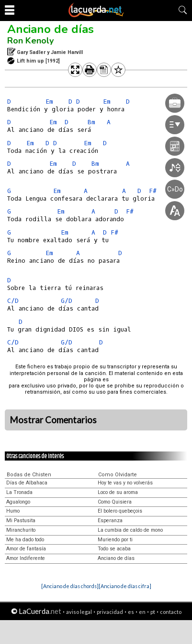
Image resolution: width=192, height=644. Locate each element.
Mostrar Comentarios (53, 420)
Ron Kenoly (30, 41)
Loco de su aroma (118, 492)
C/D (13, 301)
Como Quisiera (115, 502)
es (131, 612)
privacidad (110, 612)
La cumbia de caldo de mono (130, 530)
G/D (67, 301)
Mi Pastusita (21, 521)
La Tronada (19, 492)
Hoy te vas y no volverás (125, 483)
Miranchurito (21, 530)
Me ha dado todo (25, 540)
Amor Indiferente (26, 558)
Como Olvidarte (118, 475)
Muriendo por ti (115, 540)
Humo (13, 511)
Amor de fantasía (26, 549)
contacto (171, 612)
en (142, 612)
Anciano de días (51, 29)
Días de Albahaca (27, 483)
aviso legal (79, 612)
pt (153, 612)
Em (49, 102)
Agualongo (18, 502)
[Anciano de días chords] (70, 586)
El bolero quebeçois (120, 511)
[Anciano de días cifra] (125, 586)
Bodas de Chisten (29, 475)
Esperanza (110, 521)
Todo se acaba (114, 549)
